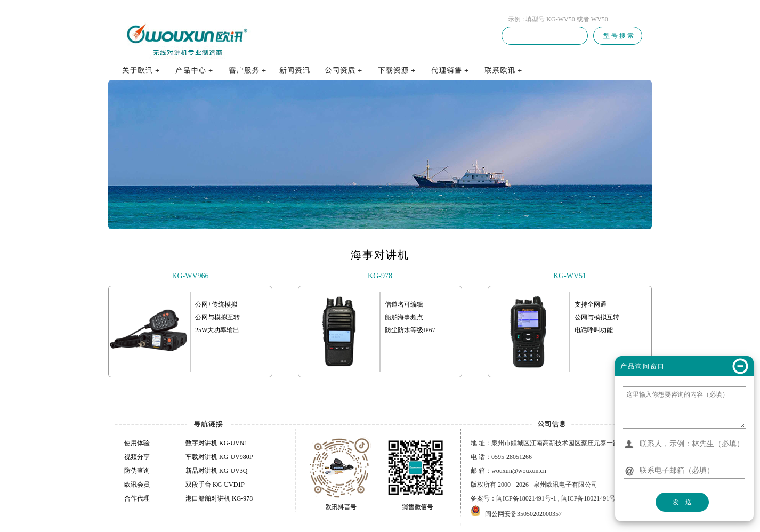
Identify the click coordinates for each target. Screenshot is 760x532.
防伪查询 (137, 471)
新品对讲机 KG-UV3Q (216, 471)
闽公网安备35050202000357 (523, 514)
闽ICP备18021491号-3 (591, 498)
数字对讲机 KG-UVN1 (216, 443)
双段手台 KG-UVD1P (215, 485)
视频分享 (137, 457)
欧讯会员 (137, 485)
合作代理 (137, 498)
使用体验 (137, 443)
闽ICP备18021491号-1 (526, 498)
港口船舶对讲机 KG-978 (219, 498)
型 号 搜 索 (618, 36)
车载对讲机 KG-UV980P (219, 457)
